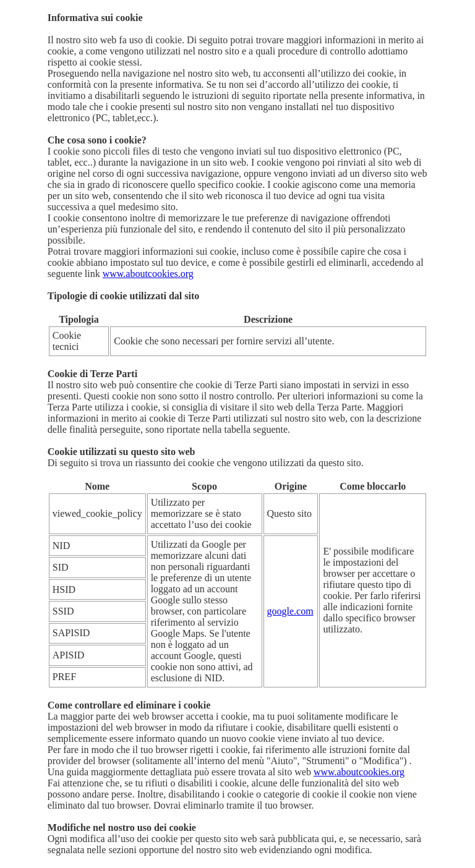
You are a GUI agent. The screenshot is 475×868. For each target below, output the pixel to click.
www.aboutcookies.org (148, 274)
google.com (290, 611)
